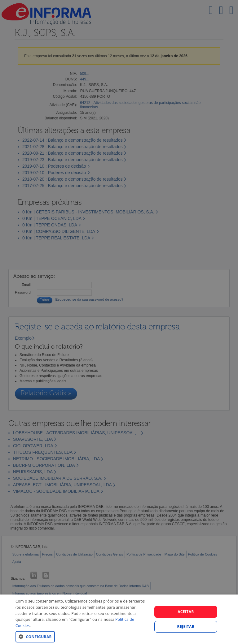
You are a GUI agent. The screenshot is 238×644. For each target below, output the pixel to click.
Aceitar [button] (186, 612)
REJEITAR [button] (186, 627)
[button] (82, 636)
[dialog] (119, 619)
